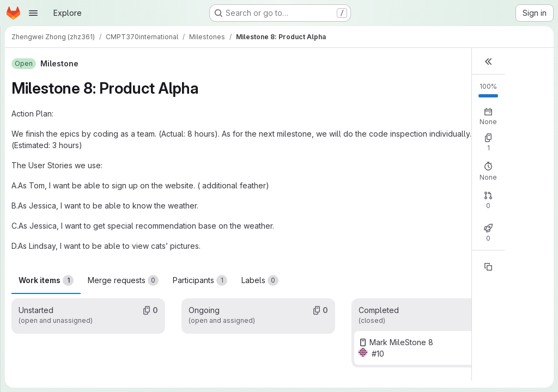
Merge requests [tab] (123, 280)
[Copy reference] (488, 267)
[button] (488, 61)
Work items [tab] (46, 280)
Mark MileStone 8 (401, 342)
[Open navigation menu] (33, 13)
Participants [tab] (200, 280)
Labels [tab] (260, 280)
